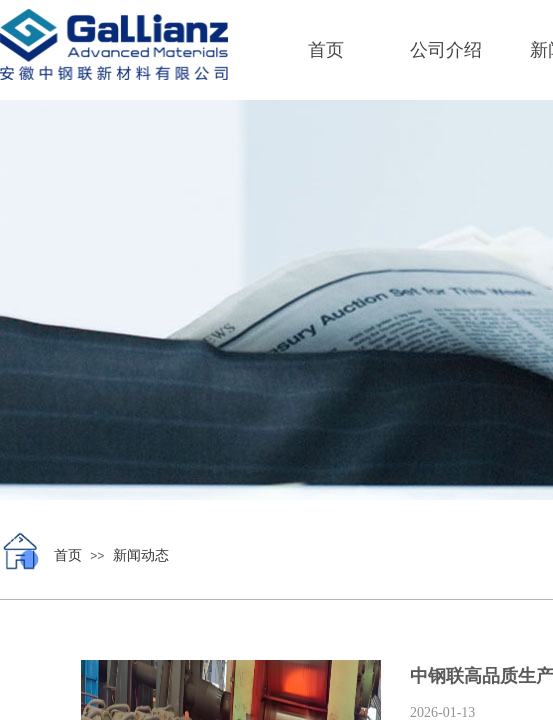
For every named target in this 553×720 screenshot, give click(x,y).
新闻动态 (141, 555)
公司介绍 (446, 50)
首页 (326, 50)
